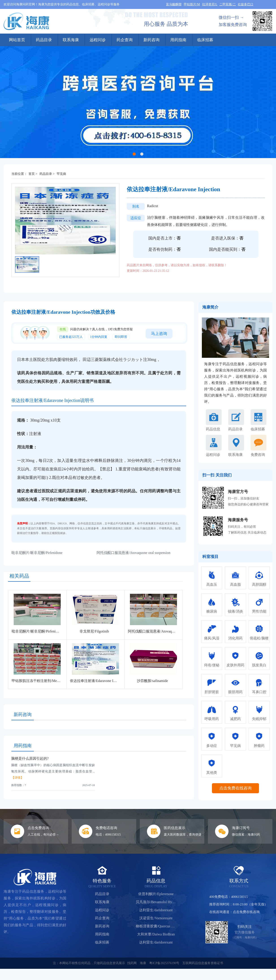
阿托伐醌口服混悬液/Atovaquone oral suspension (134, 553)
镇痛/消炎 (235, 611)
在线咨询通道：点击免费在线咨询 (234, 912)
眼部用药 (235, 692)
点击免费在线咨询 (235, 788)
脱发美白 (259, 665)
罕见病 (61, 174)
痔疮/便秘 (212, 665)
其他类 (212, 773)
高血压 (212, 584)
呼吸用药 (212, 719)
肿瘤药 (259, 746)
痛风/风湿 (212, 638)
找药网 (132, 963)
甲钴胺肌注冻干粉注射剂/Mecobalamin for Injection (51, 681)
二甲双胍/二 (228, 4)
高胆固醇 (259, 584)
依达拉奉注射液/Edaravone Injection (97, 681)
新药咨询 (151, 40)
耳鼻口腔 (259, 692)
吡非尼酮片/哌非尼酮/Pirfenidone (37, 553)
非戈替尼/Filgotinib (94, 631)
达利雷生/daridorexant (156, 910)
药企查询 (125, 40)
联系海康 (71, 40)
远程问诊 (98, 40)
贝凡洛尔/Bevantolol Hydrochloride (156, 902)
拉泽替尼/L (210, 4)
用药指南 (178, 40)
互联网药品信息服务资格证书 (203, 963)
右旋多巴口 (246, 4)
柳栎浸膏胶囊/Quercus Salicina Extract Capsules (156, 926)
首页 (32, 174)
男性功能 (259, 611)
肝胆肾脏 (212, 692)
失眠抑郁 (259, 719)
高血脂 (235, 584)
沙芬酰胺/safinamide (152, 681)
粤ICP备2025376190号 (164, 963)
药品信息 (213, 429)
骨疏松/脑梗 (259, 638)
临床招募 (205, 40)
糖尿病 (212, 611)
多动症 (212, 746)
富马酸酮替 (174, 4)
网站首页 (17, 40)
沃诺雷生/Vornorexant (156, 918)
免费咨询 (258, 455)
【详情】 (17, 778)
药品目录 (44, 40)
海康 (143, 963)
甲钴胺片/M (192, 4)
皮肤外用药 (235, 665)
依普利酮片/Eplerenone (156, 894)
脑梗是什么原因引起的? (30, 758)
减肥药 (235, 719)
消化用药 (235, 638)
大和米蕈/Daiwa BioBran (156, 934)
